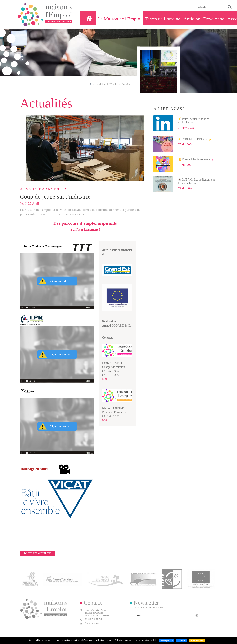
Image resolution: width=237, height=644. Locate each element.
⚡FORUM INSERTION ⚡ (195, 139)
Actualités (126, 84)
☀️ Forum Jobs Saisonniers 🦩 (196, 159)
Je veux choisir (197, 640)
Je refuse (181, 640)
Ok (229, 7)
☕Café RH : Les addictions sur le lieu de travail (196, 181)
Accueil (91, 84)
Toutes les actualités (38, 553)
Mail (105, 379)
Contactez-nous (92, 623)
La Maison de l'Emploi (107, 84)
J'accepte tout (167, 640)
